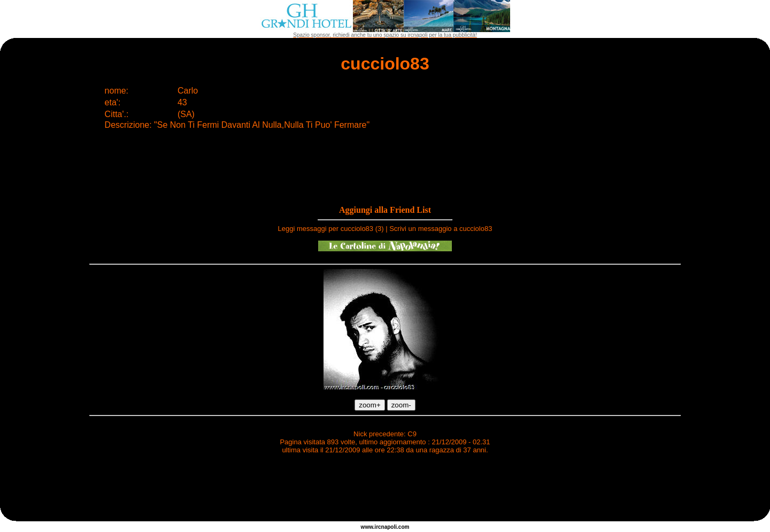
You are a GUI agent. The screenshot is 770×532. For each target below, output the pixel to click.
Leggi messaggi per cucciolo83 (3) (331, 229)
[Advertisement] (385, 489)
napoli (389, 527)
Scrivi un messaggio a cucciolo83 (441, 229)
